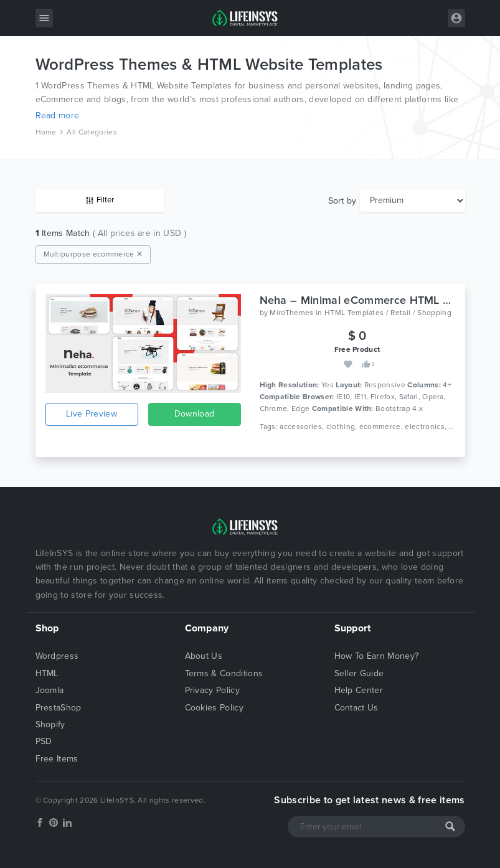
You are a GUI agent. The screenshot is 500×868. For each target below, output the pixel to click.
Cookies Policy (214, 708)
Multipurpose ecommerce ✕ (93, 254)
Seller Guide (359, 673)
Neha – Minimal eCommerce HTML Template (375, 300)
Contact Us (356, 708)
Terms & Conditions (224, 673)
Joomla (50, 690)
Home (46, 132)
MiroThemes (291, 313)
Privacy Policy (212, 690)
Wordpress (57, 656)
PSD (44, 741)
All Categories (92, 132)
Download (195, 414)
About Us (204, 656)
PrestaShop (59, 708)
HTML (47, 673)
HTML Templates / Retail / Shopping (388, 313)
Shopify (50, 724)
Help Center (359, 690)
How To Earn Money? (377, 656)
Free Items (57, 759)
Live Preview (92, 414)
